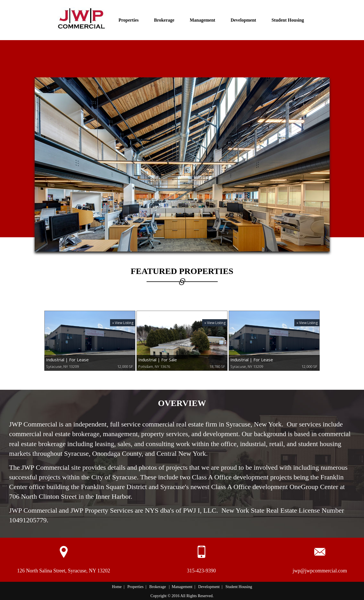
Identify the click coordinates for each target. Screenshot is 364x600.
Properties (129, 20)
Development (243, 20)
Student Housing (288, 20)
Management (202, 20)
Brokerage (164, 20)
